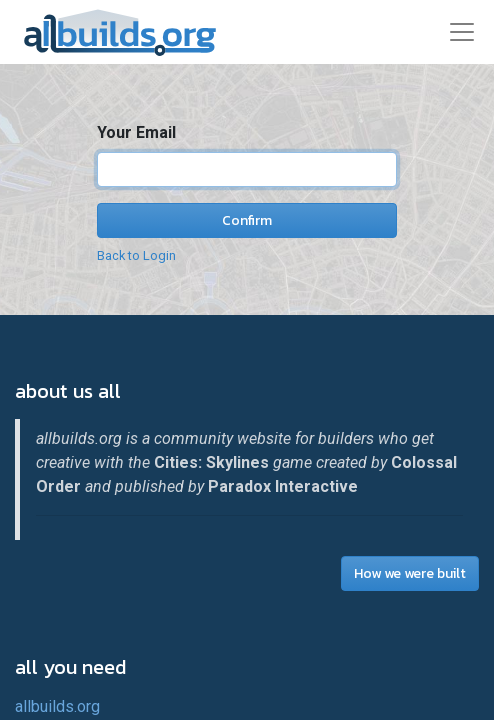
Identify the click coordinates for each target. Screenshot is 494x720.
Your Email (136, 132)
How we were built (410, 573)
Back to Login (136, 255)
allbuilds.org (57, 706)
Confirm (247, 220)
